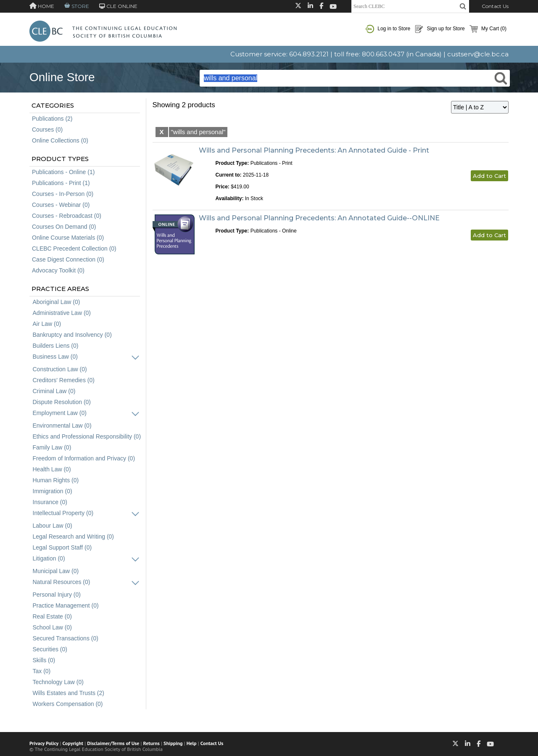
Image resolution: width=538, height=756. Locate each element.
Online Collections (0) (60, 140)
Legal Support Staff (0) (62, 547)
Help (192, 743)
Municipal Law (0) (56, 571)
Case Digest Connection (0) (68, 259)
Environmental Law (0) (62, 426)
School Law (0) (52, 627)
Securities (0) (50, 649)
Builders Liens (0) (56, 346)
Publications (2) (52, 119)
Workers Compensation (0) (68, 704)
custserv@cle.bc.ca (478, 54)
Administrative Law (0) (62, 313)
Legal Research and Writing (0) (74, 537)
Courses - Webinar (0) (61, 205)
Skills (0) (44, 660)
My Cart (488, 29)
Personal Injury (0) (57, 595)
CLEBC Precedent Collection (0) (74, 248)
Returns (152, 743)
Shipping (173, 743)
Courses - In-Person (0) (63, 194)
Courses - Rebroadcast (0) (67, 216)
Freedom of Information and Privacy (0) (84, 458)
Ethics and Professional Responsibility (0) (87, 436)
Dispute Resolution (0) (62, 402)
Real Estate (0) (52, 616)
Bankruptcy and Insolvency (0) (72, 335)
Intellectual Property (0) (63, 513)
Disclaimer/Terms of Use (113, 743)
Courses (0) (47, 130)
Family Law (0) (52, 447)
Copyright (73, 743)
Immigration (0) (53, 491)
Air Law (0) (47, 324)
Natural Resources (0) (62, 582)
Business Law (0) (55, 357)
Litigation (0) (49, 558)
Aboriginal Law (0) (57, 302)
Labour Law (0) (53, 526)
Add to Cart (489, 176)
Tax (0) (42, 671)
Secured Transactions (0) (66, 638)
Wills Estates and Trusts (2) (69, 693)
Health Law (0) (52, 469)
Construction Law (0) (60, 369)
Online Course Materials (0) (68, 238)
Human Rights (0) (56, 480)
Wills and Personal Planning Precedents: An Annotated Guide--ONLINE (319, 218)
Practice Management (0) (66, 605)
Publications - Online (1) (63, 172)
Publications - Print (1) (61, 183)
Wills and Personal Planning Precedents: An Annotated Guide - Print (314, 150)
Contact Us (495, 6)
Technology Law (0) (58, 682)
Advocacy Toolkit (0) (58, 270)
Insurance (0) (50, 502)
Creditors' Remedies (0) (64, 380)
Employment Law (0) (60, 413)
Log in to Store (388, 29)
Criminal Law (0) (54, 391)
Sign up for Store (440, 29)
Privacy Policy (44, 743)
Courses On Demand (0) (64, 227)
